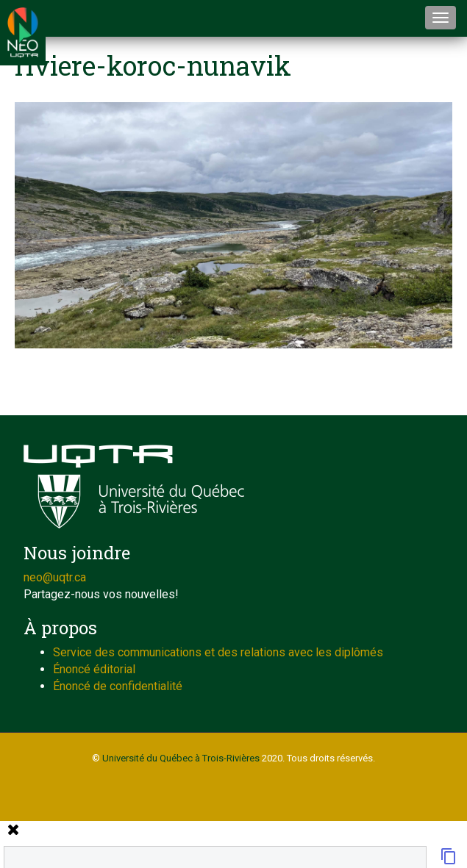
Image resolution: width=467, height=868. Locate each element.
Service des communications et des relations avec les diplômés (218, 652)
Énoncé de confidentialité (118, 686)
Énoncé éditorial (94, 669)
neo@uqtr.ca (55, 577)
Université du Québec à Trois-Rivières (181, 758)
